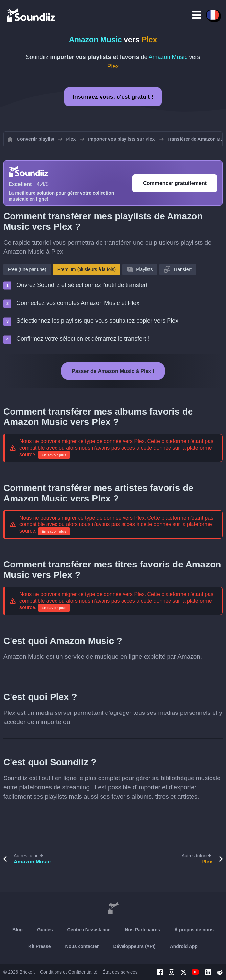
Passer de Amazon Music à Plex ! (113, 371)
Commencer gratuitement (175, 183)
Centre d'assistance (89, 930)
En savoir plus (54, 455)
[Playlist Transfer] (31, 15)
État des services (120, 972)
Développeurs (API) (135, 946)
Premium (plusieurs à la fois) (87, 269)
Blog (18, 930)
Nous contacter (82, 946)
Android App (184, 946)
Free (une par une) (27, 269)
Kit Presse (39, 946)
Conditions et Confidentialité (69, 972)
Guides (45, 930)
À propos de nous (194, 930)
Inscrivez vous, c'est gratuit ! (113, 97)
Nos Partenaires (142, 930)
